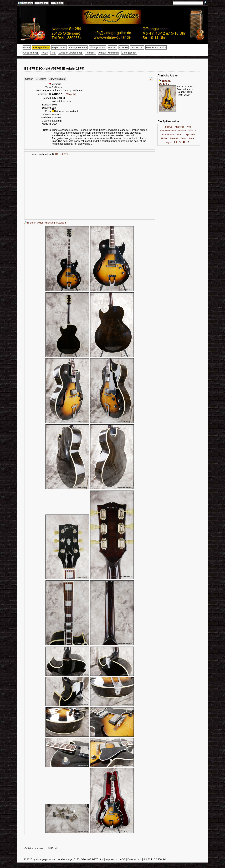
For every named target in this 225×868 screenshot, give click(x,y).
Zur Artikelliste (57, 79)
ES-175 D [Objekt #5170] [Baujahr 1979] (54, 68)
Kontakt (124, 47)
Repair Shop (59, 47)
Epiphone (190, 135)
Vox (189, 127)
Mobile (57, 3)
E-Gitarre (41, 79)
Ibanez (192, 138)
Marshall (174, 138)
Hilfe (53, 53)
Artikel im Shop (31, 53)
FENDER (182, 142)
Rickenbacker (168, 135)
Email (53, 848)
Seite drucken (34, 848)
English (42, 3)
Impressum (137, 47)
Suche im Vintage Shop (70, 53)
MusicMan (180, 127)
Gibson (29, 79)
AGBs (45, 53)
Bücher (112, 47)
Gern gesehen (129, 53)
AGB (123, 859)
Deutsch (26, 3)
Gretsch (182, 131)
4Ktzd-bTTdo (61, 154)
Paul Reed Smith (168, 131)
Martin (180, 135)
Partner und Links (156, 47)
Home (27, 47)
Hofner (164, 138)
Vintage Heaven (78, 47)
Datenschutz (134, 859)
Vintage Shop (41, 47)
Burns (184, 138)
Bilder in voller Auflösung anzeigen (45, 223)
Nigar (169, 143)
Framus (169, 127)
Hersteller (91, 53)
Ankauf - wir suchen (109, 53)
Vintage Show (98, 47)
